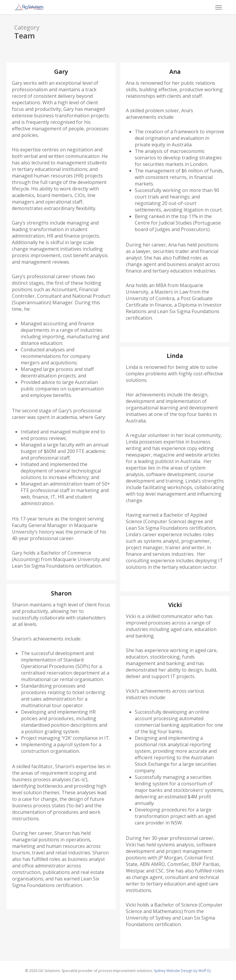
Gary (61, 72)
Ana (175, 72)
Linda (175, 356)
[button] (219, 7)
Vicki (175, 605)
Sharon (61, 593)
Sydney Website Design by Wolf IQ (182, 971)
